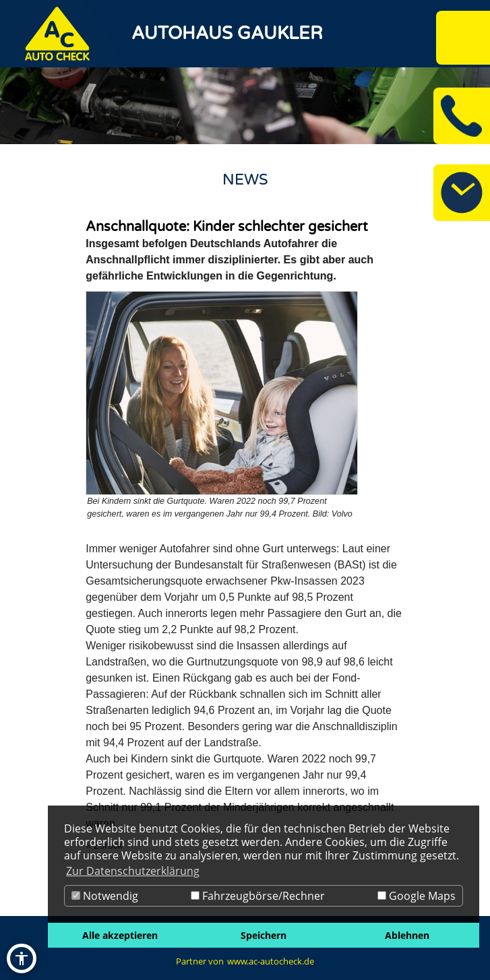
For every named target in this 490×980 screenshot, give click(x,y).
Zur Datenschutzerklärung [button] (133, 871)
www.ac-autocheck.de (271, 961)
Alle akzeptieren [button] (120, 935)
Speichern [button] (264, 935)
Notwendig (105, 896)
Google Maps (417, 896)
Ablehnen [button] (407, 935)
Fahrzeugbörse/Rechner (258, 896)
